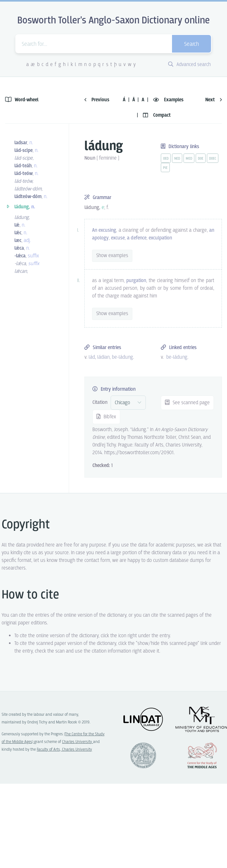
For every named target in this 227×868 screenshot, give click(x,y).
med (189, 159)
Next (214, 100)
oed (166, 159)
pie (165, 168)
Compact (157, 115)
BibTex (106, 417)
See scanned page (187, 403)
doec (213, 159)
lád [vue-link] (92, 357)
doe (201, 159)
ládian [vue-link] (103, 357)
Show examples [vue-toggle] (112, 256)
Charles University (78, 742)
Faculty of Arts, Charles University (64, 750)
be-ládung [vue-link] (122, 357)
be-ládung (177, 357)
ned (177, 159)
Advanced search (189, 65)
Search (192, 44)
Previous (97, 100)
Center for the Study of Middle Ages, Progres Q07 (202, 755)
